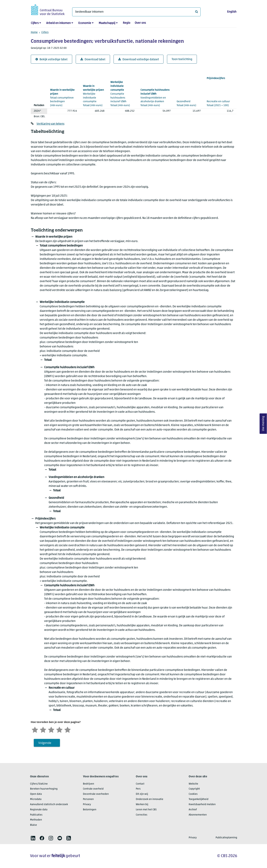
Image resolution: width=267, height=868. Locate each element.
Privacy (87, 804)
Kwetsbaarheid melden (202, 804)
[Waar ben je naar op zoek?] (136, 12)
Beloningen (90, 810)
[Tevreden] (59, 729)
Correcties (142, 815)
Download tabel (93, 59)
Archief (193, 810)
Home (34, 32)
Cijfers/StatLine (39, 784)
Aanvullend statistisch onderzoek (49, 804)
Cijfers (35, 23)
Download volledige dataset (139, 59)
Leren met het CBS (146, 810)
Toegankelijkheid (199, 799)
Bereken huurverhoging (44, 789)
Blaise (33, 825)
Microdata (36, 799)
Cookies (193, 794)
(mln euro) (64, 98)
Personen (88, 799)
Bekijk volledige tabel (51, 59)
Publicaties (36, 815)
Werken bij (142, 804)
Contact (140, 784)
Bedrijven (89, 784)
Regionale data (39, 810)
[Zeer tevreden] (68, 729)
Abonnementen (198, 815)
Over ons (140, 23)
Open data (36, 794)
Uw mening (263, 424)
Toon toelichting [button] (182, 59)
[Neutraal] (51, 729)
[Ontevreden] (43, 729)
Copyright (194, 789)
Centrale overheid (93, 789)
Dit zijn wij (142, 794)
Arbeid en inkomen (58, 23)
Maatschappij (107, 23)
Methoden (36, 820)
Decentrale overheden (96, 794)
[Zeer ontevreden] (35, 729)
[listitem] (33, 838)
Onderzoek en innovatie (150, 799)
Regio (127, 23)
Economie (85, 23)
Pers (138, 789)
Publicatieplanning (226, 838)
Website (193, 784)
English (232, 12)
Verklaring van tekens (50, 124)
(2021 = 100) (220, 92)
